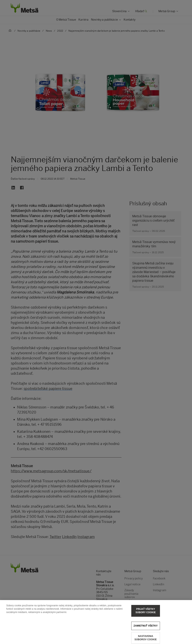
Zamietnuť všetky (146, 628)
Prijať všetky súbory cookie (146, 613)
